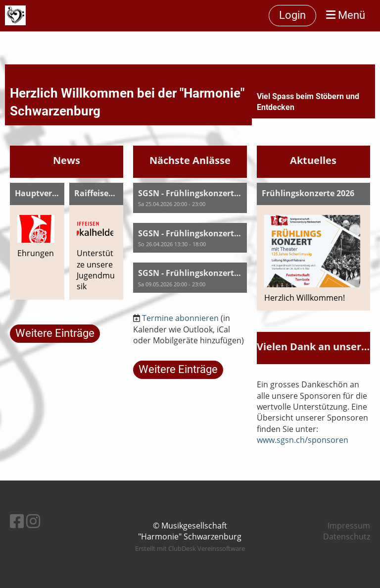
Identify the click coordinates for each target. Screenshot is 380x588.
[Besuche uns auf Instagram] (33, 521)
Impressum (349, 526)
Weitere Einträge (55, 333)
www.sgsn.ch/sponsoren (303, 440)
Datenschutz (347, 536)
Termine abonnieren (180, 318)
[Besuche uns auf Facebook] (17, 521)
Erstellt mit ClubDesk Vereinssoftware (190, 548)
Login (292, 15)
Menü (346, 15)
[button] (190, 198)
